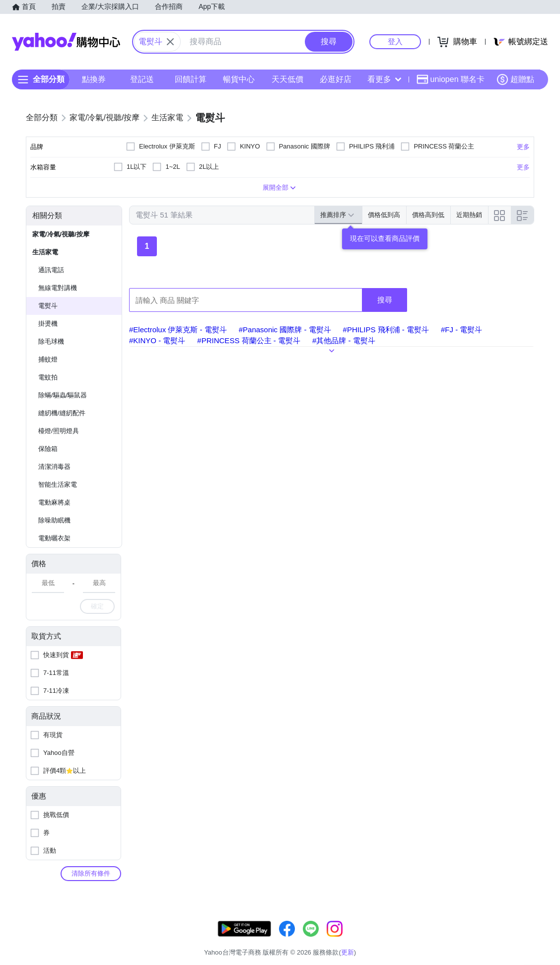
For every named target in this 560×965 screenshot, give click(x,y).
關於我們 (378, 940)
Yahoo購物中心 (66, 42)
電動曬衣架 (54, 538)
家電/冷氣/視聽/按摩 (61, 234)
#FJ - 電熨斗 (461, 330)
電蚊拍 (48, 377)
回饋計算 (191, 79)
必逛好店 (336, 79)
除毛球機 (51, 341)
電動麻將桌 (54, 502)
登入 (395, 41)
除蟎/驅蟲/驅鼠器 (63, 395)
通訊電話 (51, 270)
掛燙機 (48, 324)
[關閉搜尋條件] (170, 42)
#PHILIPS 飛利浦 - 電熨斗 (386, 330)
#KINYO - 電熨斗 (157, 340)
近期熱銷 (469, 215)
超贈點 (515, 79)
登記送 (142, 79)
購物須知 (416, 940)
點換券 (94, 79)
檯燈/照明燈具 (59, 431)
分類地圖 (521, 940)
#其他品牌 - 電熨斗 (344, 340)
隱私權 (487, 940)
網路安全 (453, 940)
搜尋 (385, 300)
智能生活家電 (58, 484)
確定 (97, 606)
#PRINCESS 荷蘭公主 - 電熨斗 (249, 340)
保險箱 (48, 449)
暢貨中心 (239, 79)
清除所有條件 (91, 873)
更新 (526, 928)
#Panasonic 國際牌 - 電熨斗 (285, 330)
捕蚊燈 (48, 359)
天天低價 (287, 79)
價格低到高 (384, 215)
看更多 (384, 79)
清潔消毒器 (54, 467)
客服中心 (341, 940)
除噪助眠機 (54, 520)
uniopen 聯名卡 (451, 79)
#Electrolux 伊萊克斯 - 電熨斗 (178, 330)
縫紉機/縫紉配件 (62, 413)
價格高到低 (428, 215)
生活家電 (45, 252)
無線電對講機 (58, 288)
